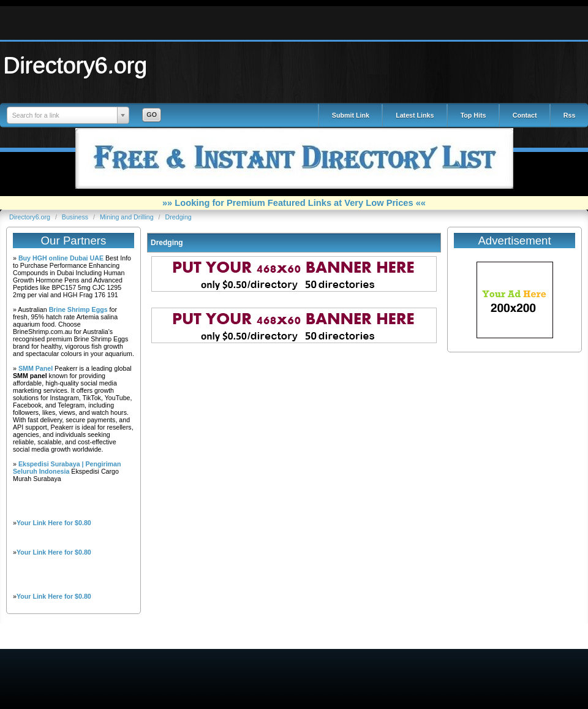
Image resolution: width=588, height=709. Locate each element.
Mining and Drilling (128, 217)
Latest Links (415, 115)
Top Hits (473, 115)
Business (76, 217)
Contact (525, 115)
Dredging (179, 217)
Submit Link (351, 115)
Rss (570, 115)
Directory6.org (75, 65)
